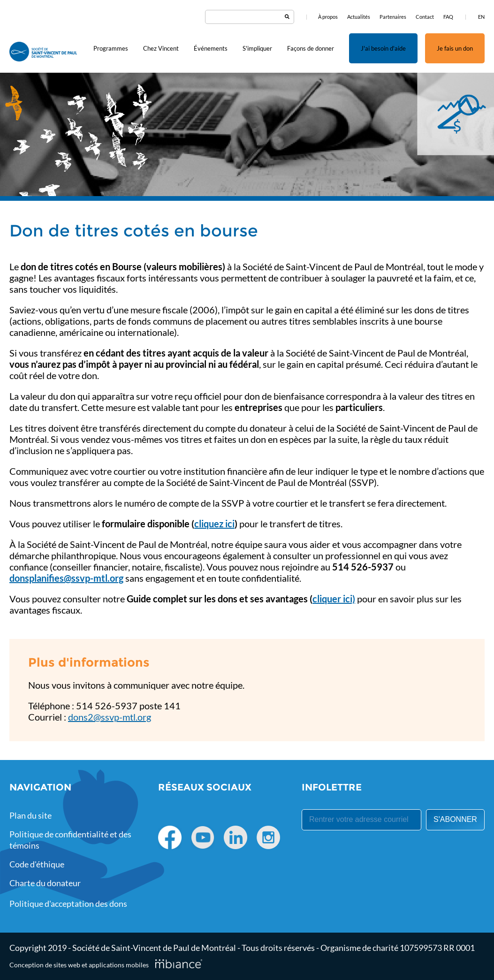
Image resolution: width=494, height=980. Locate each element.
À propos (328, 17)
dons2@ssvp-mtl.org (110, 717)
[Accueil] (43, 53)
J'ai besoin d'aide (383, 48)
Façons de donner (311, 48)
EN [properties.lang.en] (481, 17)
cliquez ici (214, 524)
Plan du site (30, 815)
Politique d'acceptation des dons (68, 904)
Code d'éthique (37, 864)
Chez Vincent (161, 48)
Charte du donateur (45, 883)
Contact (425, 17)
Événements (211, 48)
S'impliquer (257, 48)
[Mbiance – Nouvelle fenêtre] (179, 964)
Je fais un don (455, 48)
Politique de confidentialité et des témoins (70, 840)
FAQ (448, 17)
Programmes (111, 48)
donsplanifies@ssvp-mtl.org (66, 578)
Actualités (359, 17)
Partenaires (393, 17)
